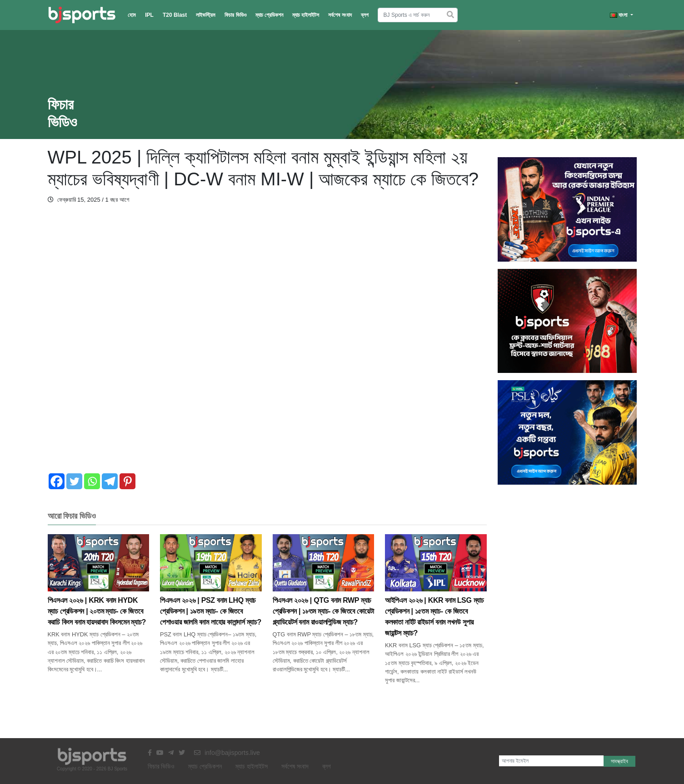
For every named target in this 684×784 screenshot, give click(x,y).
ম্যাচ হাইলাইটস (306, 15)
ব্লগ (365, 15)
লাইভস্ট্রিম (206, 15)
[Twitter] (74, 481)
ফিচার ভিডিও (235, 15)
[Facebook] (57, 481)
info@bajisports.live (227, 753)
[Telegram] (110, 481)
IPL (149, 15)
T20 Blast (175, 15)
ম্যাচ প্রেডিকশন (269, 15)
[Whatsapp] (92, 481)
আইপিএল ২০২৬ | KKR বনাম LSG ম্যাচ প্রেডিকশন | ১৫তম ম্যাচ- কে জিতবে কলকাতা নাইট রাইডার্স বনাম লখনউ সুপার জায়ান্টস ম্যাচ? (436, 599)
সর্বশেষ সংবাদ (340, 15)
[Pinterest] (127, 481)
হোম (132, 15)
